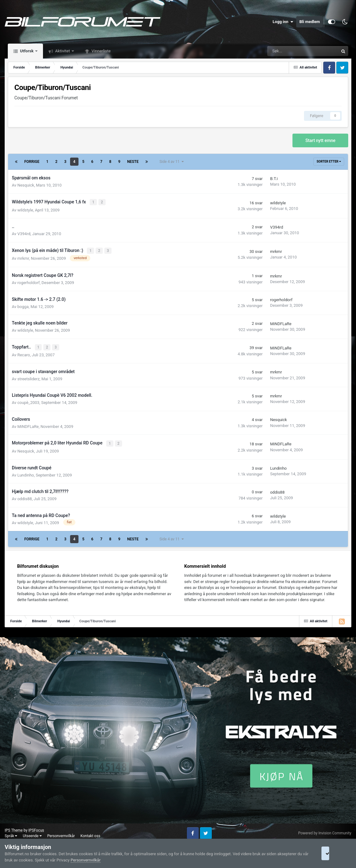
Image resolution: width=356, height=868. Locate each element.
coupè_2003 (28, 401)
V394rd (24, 233)
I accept (334, 853)
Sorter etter (329, 161)
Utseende (32, 834)
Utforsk (27, 51)
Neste (133, 162)
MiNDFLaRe (281, 323)
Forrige (32, 162)
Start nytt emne (320, 140)
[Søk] (282, 51)
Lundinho (26, 473)
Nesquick (26, 185)
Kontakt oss (90, 834)
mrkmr (23, 257)
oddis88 (25, 497)
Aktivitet (63, 51)
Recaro (24, 353)
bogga (23, 305)
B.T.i (274, 179)
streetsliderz (28, 377)
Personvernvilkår (61, 834)
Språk (11, 834)
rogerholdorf (29, 282)
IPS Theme (14, 828)
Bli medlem (310, 22)
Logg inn (283, 22)
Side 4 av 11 (172, 162)
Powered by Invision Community (325, 831)
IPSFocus (36, 828)
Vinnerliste (101, 51)
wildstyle (25, 209)
